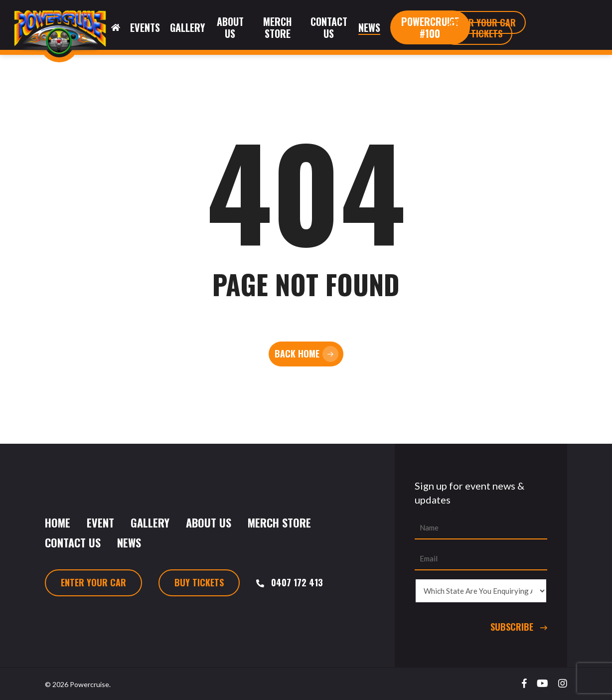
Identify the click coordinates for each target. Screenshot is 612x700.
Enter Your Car (93, 582)
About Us (209, 523)
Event (100, 523)
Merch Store (279, 523)
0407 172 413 (297, 582)
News (129, 542)
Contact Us (73, 542)
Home (58, 523)
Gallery (150, 523)
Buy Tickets (199, 582)
